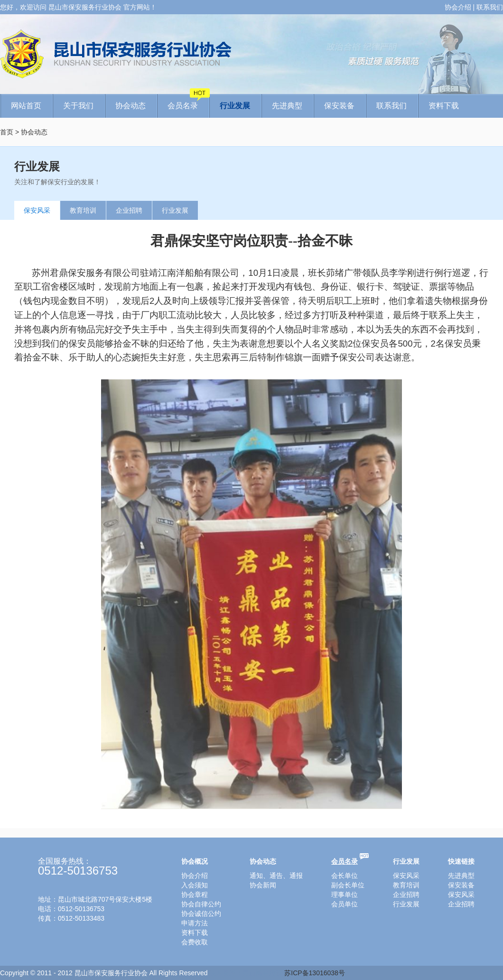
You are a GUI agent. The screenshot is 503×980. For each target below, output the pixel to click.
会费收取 (195, 942)
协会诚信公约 (201, 914)
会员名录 (188, 102)
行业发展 (235, 106)
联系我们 (490, 7)
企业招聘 (129, 210)
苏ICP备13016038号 (315, 973)
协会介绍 (458, 7)
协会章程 (195, 895)
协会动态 (130, 106)
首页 (7, 132)
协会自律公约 (201, 904)
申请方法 (195, 923)
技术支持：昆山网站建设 (246, 973)
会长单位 (345, 876)
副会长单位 (348, 885)
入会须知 (195, 885)
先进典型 (287, 106)
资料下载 (444, 106)
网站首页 (26, 106)
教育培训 (83, 210)
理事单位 (345, 895)
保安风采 (37, 210)
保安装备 (339, 106)
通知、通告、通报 (276, 876)
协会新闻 (263, 885)
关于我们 (78, 106)
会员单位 (345, 904)
